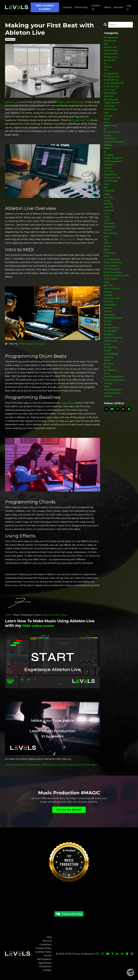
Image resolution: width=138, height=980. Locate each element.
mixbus (108, 267)
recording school (114, 350)
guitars (108, 183)
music (107, 281)
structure (109, 401)
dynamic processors (115, 154)
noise (107, 310)
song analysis (112, 376)
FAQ (49, 941)
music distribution (114, 289)
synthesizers (111, 409)
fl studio (109, 180)
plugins (108, 321)
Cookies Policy (43, 956)
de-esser (109, 125)
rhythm (108, 358)
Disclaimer (45, 970)
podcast (108, 325)
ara (106, 74)
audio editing (112, 85)
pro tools (109, 332)
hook (107, 201)
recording (110, 347)
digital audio (111, 136)
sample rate (111, 365)
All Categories (112, 38)
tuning (108, 423)
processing (110, 336)
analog (108, 71)
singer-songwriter (114, 372)
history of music (113, 194)
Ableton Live (12, 102)
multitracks (110, 278)
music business (112, 285)
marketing (110, 245)
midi (106, 260)
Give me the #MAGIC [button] (69, 814)
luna (107, 238)
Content (96, 7)
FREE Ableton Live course (33, 344)
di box (108, 132)
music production (114, 299)
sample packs (112, 361)
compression (111, 118)
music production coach (118, 303)
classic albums (112, 111)
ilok (106, 205)
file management (114, 176)
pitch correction (113, 318)
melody (108, 252)
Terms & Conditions (45, 946)
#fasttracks (110, 42)
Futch (8, 615)
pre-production (112, 329)
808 (106, 45)
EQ (85, 556)
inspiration (110, 209)
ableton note (111, 56)
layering (109, 216)
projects (108, 339)
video (107, 427)
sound (107, 387)
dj (105, 140)
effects (108, 161)
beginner (109, 103)
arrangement (111, 78)
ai (105, 67)
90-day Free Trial (82, 120)
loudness (109, 230)
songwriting (111, 383)
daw (106, 121)
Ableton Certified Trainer (56, 615)
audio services (112, 92)
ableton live (10, 39)
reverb (108, 354)
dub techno (111, 151)
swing (107, 405)
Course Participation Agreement (44, 963)
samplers (109, 369)
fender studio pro (114, 172)
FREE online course (41, 626)
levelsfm (109, 223)
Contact (47, 974)
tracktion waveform (115, 420)
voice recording (113, 434)
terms (107, 412)
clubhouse (110, 114)
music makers (112, 292)
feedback (109, 169)
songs (107, 380)
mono (107, 274)
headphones (111, 190)
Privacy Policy (44, 952)
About (108, 7)
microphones (111, 256)
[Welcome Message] (130, 972)
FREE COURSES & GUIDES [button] (45, 7)
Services (118, 7)
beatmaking (111, 100)
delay (107, 129)
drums (108, 147)
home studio (111, 198)
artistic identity (112, 82)
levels (107, 220)
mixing (108, 270)
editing (108, 158)
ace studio (110, 63)
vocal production (113, 430)
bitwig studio (111, 107)
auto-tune (110, 96)
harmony (109, 187)
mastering (110, 249)
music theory (68, 403)
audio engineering (114, 89)
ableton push (111, 60)
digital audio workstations (73, 102)
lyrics (107, 241)
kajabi (107, 212)
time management (115, 416)
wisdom (109, 438)
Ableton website (68, 239)
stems (107, 398)
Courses (67, 7)
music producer (113, 296)
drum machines (113, 143)
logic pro (109, 227)
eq (105, 165)
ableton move (112, 52)
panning (109, 314)
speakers (109, 394)
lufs (106, 234)
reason (108, 343)
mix (106, 263)
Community (81, 7)
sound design (112, 390)
